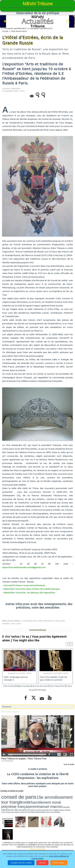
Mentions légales (49, 848)
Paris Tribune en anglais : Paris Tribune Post (22, 758)
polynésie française (9, 797)
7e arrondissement (29, 621)
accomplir (6, 799)
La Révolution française (13, 848)
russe (13, 624)
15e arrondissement (28, 795)
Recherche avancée (9, 712)
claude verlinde (68, 797)
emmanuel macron (24, 797)
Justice (19, 844)
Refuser (42, 863)
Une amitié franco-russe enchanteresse (24, 585)
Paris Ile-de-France (19, 31)
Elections (49, 844)
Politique (17, 840)
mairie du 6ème (54, 797)
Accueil (5, 31)
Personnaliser (59, 863)
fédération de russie (52, 621)
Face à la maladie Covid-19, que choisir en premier (55, 679)
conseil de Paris (11, 799)
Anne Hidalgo (63, 797)
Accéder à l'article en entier (10, 790)
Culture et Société (55, 840)
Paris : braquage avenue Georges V (15, 679)
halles (21, 799)
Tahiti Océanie (13, 686)
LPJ (50, 797)
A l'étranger (53, 690)
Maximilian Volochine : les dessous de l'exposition (29, 593)
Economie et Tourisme (34, 840)
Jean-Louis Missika (26, 799)
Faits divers (8, 844)
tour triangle (43, 795)
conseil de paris (10, 794)
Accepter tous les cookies (21, 863)
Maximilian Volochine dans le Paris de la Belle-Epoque (32, 589)
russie (19, 624)
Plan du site (35, 835)
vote (50, 795)
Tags (43, 835)
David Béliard (17, 799)
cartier (40, 621)
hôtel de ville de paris (43, 797)
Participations (33, 848)
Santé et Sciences (34, 844)
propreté (58, 797)
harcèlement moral (60, 795)
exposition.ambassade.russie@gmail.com (24, 567)
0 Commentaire (7, 760)
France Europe (38, 690)
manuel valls (35, 797)
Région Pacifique (32, 686)
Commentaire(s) (38, 630)
